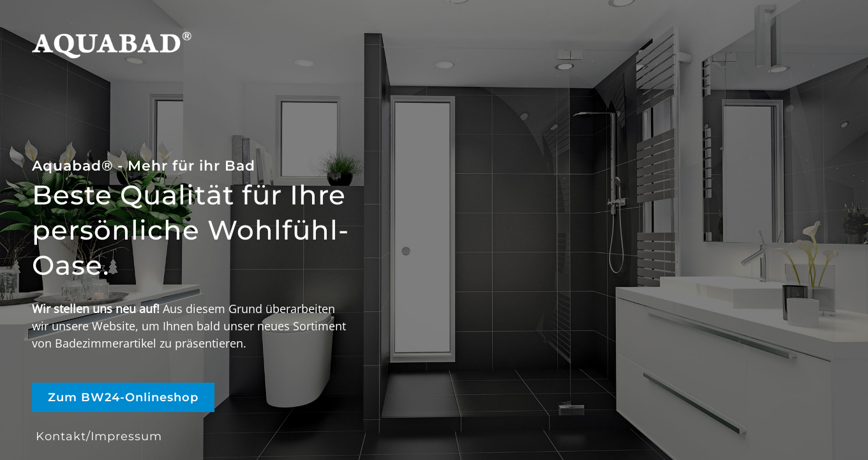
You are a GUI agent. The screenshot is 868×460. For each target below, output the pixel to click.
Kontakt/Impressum (99, 436)
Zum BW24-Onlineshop (123, 397)
